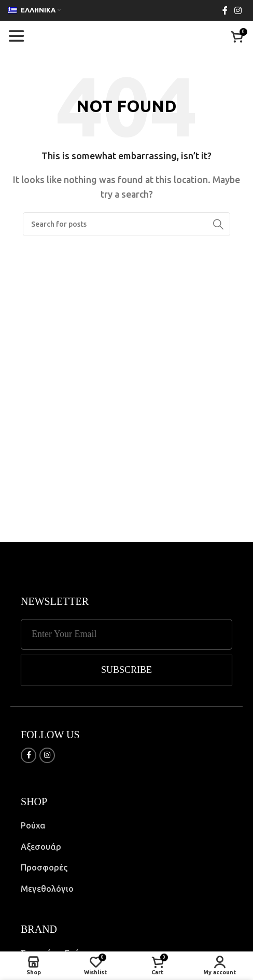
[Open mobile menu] (16, 36)
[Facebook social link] (225, 10)
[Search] (126, 224)
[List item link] (126, 826)
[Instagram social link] (238, 10)
